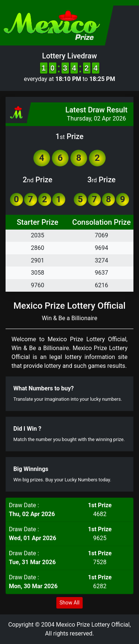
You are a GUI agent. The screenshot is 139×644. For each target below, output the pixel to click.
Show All (70, 603)
